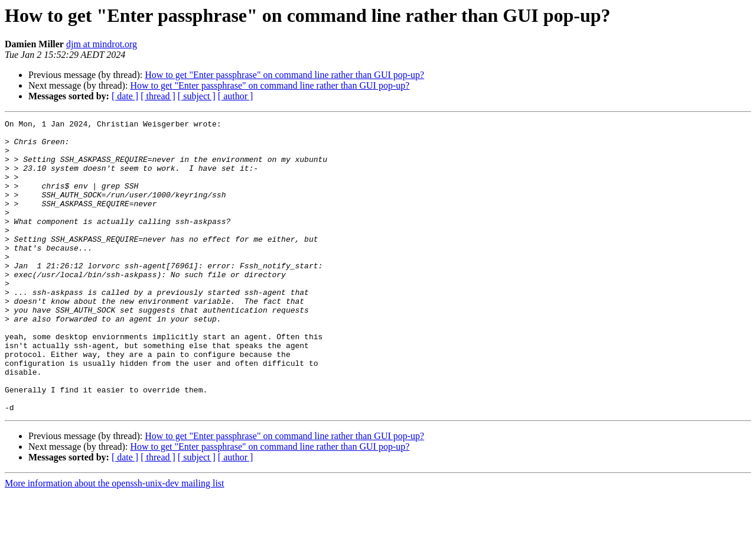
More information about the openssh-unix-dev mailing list (115, 542)
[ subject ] (197, 96)
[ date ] (125, 96)
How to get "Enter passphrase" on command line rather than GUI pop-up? (284, 75)
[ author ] (236, 96)
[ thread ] (158, 96)
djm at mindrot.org (102, 44)
